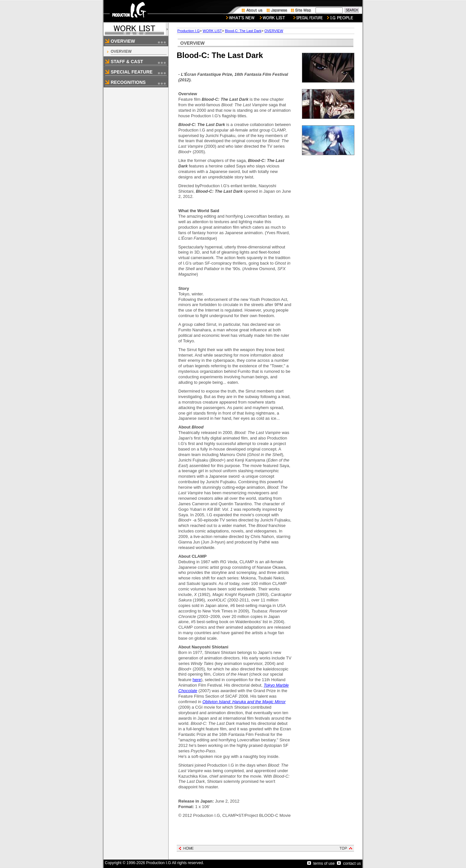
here (197, 680)
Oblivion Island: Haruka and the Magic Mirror (244, 702)
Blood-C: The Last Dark (243, 31)
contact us (349, 863)
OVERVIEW (121, 51)
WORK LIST (212, 31)
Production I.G (189, 31)
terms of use (321, 863)
